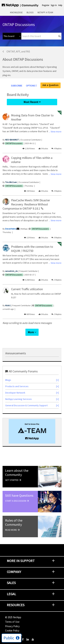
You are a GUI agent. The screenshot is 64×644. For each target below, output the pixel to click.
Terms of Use (12, 622)
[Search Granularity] (12, 36)
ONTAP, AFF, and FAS (18, 51)
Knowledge (16, 12)
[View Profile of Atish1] (8, 305)
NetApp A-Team (45, 12)
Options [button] (31, 86)
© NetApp (13, 617)
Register (46, 5)
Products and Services (17, 386)
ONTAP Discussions (14, 143)
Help (60, 5)
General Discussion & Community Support (26, 405)
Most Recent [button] (31, 102)
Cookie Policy (12, 631)
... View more (55, 132)
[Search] (41, 36)
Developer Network (15, 393)
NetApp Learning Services (19, 399)
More (31, 332)
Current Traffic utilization (27, 289)
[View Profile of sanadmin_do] (11, 271)
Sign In (54, 5)
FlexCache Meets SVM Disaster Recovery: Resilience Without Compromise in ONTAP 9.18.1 (26, 204)
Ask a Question (51, 85)
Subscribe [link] (17, 86)
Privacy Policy (12, 626)
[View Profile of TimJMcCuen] (11, 182)
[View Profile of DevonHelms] (11, 229)
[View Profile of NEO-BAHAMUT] (12, 140)
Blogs (30, 12)
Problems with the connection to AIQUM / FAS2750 (32, 249)
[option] (32, 431)
